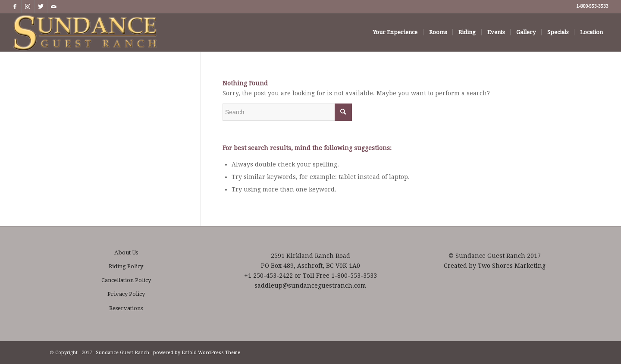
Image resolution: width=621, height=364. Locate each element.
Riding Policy (126, 266)
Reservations (126, 308)
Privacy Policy (126, 294)
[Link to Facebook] (15, 6)
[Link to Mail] (54, 6)
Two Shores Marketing (512, 266)
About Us (126, 253)
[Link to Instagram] (28, 6)
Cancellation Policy (126, 280)
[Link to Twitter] (41, 6)
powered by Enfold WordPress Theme (197, 353)
